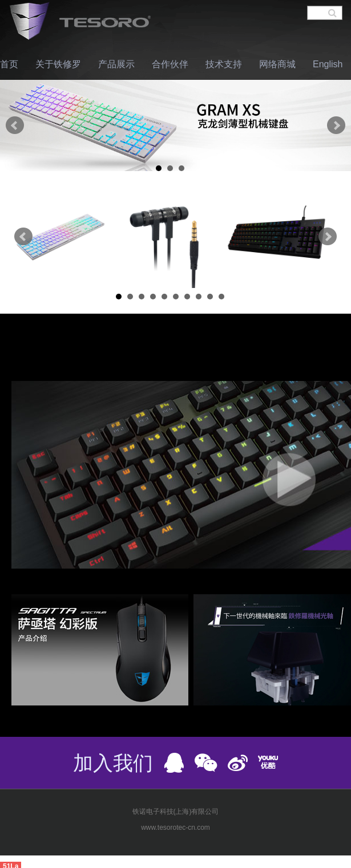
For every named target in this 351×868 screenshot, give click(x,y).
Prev (15, 125)
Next (336, 125)
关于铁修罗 (58, 64)
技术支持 (224, 64)
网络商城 (277, 64)
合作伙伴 (170, 64)
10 (221, 297)
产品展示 (116, 64)
